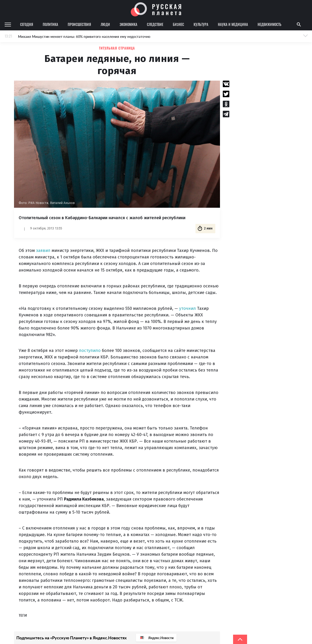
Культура (201, 24)
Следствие (155, 24)
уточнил (188, 308)
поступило (90, 351)
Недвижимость (269, 24)
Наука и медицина (233, 24)
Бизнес (178, 24)
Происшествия (79, 24)
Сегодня (27, 24)
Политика (50, 24)
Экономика (128, 24)
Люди (105, 24)
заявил (43, 250)
